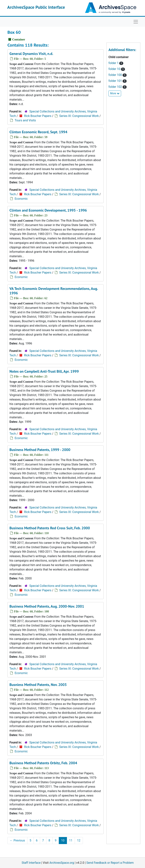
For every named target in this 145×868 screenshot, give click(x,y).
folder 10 (117, 69)
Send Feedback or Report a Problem (110, 863)
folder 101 (118, 81)
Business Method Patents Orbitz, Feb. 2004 (43, 763)
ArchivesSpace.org (62, 863)
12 (79, 840)
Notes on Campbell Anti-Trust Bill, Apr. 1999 (44, 371)
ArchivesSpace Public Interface (36, 7)
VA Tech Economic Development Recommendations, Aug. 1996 (54, 291)
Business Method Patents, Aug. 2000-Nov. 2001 (47, 606)
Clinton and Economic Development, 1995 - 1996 (48, 210)
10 (63, 840)
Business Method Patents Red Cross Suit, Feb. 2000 (50, 528)
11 (71, 840)
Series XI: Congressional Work (79, 116)
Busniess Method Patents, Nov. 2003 (38, 685)
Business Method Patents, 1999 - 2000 (40, 450)
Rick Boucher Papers (38, 116)
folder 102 (118, 87)
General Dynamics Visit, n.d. (31, 54)
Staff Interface (31, 863)
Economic (21, 199)
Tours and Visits (25, 120)
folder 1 (116, 63)
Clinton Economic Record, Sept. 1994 (38, 132)
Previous (17, 840)
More (115, 93)
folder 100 (118, 75)
